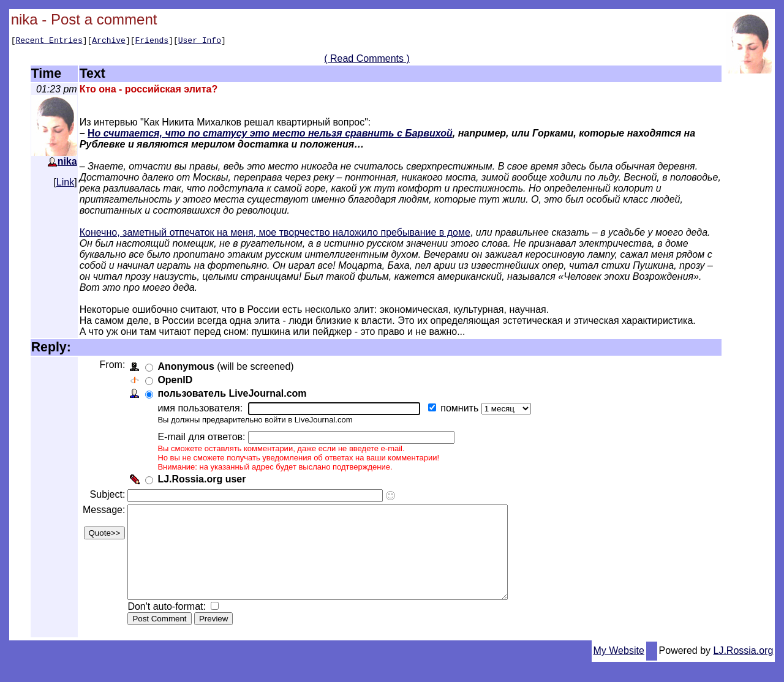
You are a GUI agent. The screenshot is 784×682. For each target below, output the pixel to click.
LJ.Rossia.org (744, 671)
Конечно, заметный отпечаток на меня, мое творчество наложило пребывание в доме (275, 234)
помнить (463, 410)
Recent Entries (49, 42)
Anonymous (188, 368)
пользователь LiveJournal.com (234, 395)
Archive (109, 42)
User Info (200, 42)
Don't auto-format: (170, 627)
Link (65, 184)
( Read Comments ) (367, 60)
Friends (152, 42)
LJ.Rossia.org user (204, 481)
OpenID (177, 382)
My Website (619, 671)
